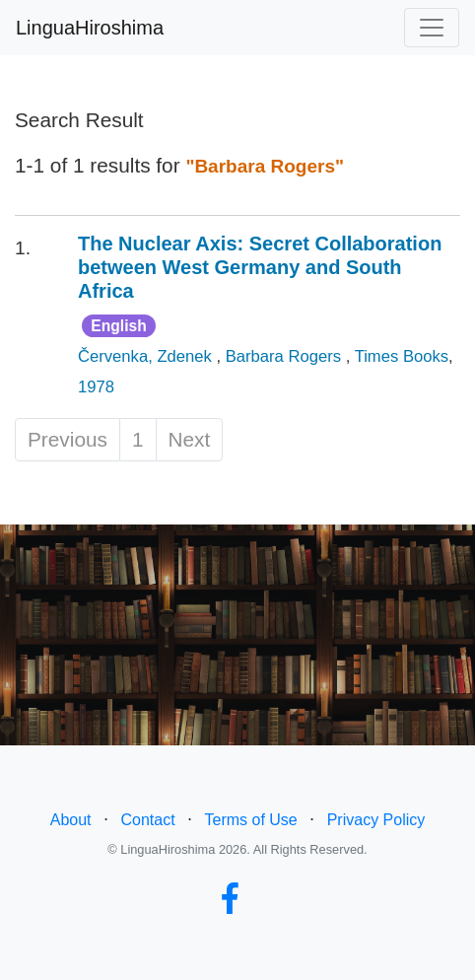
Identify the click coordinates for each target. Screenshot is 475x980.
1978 (96, 387)
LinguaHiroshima (90, 28)
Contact (147, 820)
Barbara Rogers (286, 356)
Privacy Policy (376, 820)
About (71, 820)
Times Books (402, 356)
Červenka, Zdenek (147, 356)
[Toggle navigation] (432, 28)
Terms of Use (251, 820)
